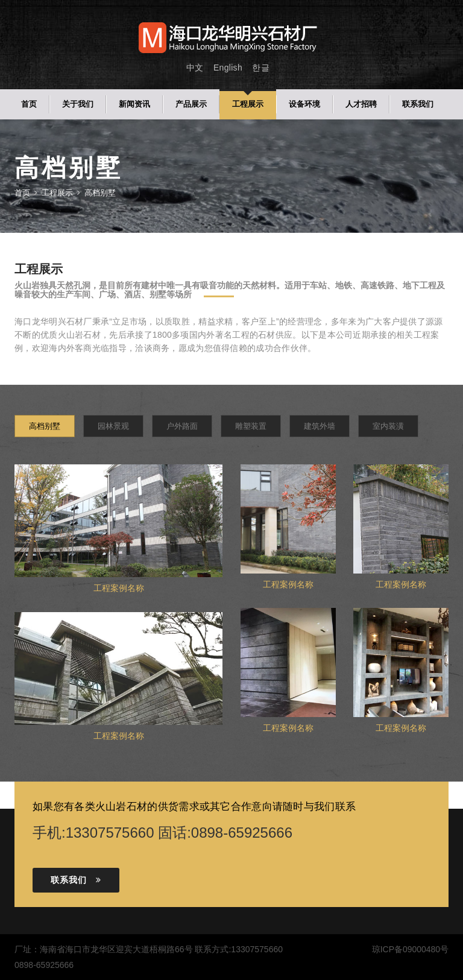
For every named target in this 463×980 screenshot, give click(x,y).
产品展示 (191, 104)
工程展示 (248, 104)
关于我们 (78, 104)
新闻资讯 (134, 104)
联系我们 (418, 104)
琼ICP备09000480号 (410, 949)
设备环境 (304, 104)
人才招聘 (361, 104)
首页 (29, 104)
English (228, 68)
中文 (195, 68)
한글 (261, 68)
